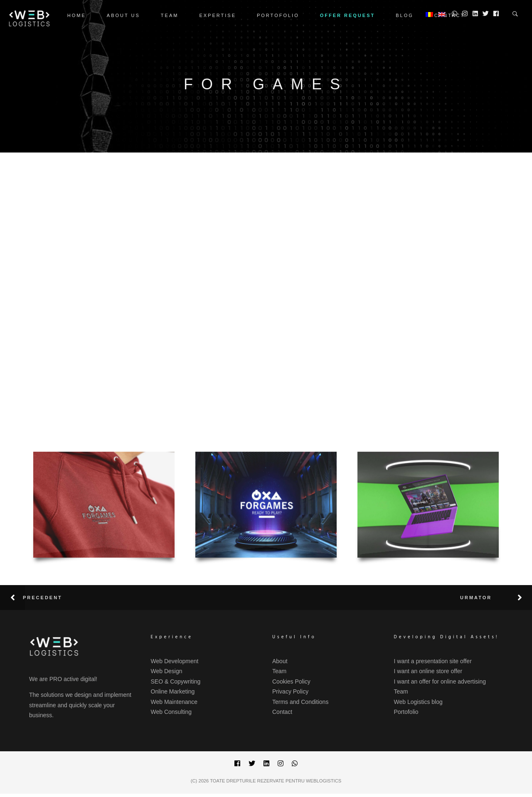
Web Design (167, 671)
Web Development (175, 661)
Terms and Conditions (300, 702)
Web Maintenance (174, 702)
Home (77, 15)
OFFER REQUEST (348, 15)
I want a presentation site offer (433, 661)
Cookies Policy (291, 681)
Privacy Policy (290, 691)
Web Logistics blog (418, 702)
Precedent (43, 598)
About (280, 661)
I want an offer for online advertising (440, 681)
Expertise (218, 15)
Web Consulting (171, 712)
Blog (405, 15)
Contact (282, 712)
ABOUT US (123, 15)
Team (170, 15)
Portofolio (278, 15)
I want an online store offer (428, 671)
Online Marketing (173, 691)
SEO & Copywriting (176, 681)
